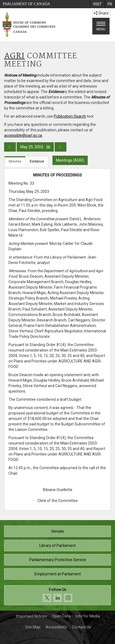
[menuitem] (97, 4)
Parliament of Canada (26, 4)
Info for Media (88, 616)
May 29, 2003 (35, 147)
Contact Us (82, 627)
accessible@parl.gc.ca (23, 135)
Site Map (33, 627)
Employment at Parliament (58, 574)
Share (101, 13)
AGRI (14, 56)
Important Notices (32, 616)
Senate (58, 531)
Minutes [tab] (15, 161)
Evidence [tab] (37, 161)
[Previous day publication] (10, 147)
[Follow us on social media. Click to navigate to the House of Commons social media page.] (58, 595)
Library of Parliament (58, 546)
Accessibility (56, 627)
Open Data (61, 616)
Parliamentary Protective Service (58, 560)
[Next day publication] (61, 147)
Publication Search (70, 116)
